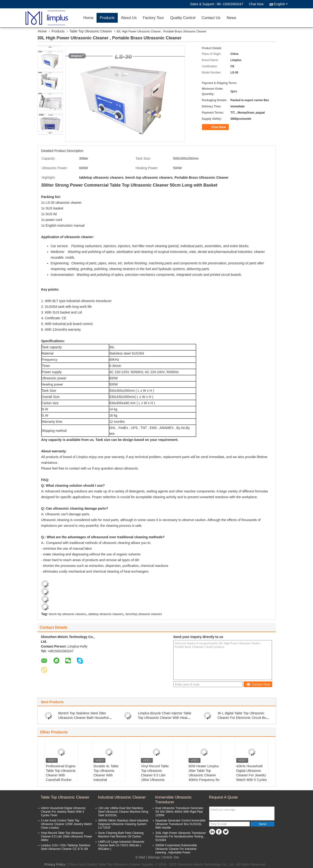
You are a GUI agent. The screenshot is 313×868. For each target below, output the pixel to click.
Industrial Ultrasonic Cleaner (122, 797)
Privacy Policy (55, 864)
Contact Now (258, 684)
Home (89, 18)
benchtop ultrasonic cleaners (144, 614)
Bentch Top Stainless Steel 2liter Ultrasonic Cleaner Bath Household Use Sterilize (85, 718)
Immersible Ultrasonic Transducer (174, 800)
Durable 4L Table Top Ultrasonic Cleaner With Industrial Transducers (106, 775)
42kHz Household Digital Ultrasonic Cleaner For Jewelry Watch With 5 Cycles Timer (252, 775)
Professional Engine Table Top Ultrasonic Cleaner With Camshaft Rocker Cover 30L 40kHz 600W (61, 777)
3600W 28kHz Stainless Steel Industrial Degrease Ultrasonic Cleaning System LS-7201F (123, 824)
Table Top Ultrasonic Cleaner (91, 31)
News (231, 18)
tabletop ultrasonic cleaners (106, 614)
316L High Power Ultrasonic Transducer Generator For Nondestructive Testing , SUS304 (181, 837)
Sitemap (154, 857)
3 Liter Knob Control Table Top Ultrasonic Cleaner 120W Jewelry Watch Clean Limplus (67, 824)
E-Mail (140, 857)
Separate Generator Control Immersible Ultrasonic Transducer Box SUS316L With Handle (180, 824)
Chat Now (256, 4)
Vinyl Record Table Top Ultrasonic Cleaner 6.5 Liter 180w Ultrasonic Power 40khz (155, 775)
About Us (129, 18)
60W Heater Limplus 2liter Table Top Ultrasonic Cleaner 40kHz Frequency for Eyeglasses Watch (204, 775)
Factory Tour (153, 18)
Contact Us (211, 18)
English (281, 4)
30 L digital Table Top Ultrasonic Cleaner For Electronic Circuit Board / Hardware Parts (244, 718)
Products (107, 18)
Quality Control (183, 18)
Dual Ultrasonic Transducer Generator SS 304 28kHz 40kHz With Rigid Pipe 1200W (180, 812)
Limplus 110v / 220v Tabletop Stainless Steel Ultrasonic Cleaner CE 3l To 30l (66, 847)
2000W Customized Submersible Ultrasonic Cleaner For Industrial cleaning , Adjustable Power (176, 849)
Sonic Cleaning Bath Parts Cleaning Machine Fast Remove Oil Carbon (121, 835)
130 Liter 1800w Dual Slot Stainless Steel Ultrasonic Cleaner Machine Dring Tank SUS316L (123, 812)
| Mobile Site (170, 857)
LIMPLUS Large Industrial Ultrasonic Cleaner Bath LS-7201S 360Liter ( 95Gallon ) (121, 845)
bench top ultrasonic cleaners (67, 614)
